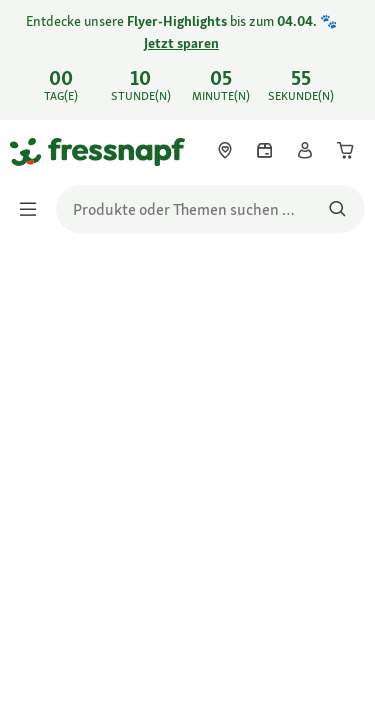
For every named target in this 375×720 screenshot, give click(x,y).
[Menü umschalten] (34, 209)
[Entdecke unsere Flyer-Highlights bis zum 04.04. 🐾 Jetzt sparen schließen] (343, 46)
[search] (210, 209)
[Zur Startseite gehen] (33, 151)
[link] (187, 60)
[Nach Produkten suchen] (337, 209)
